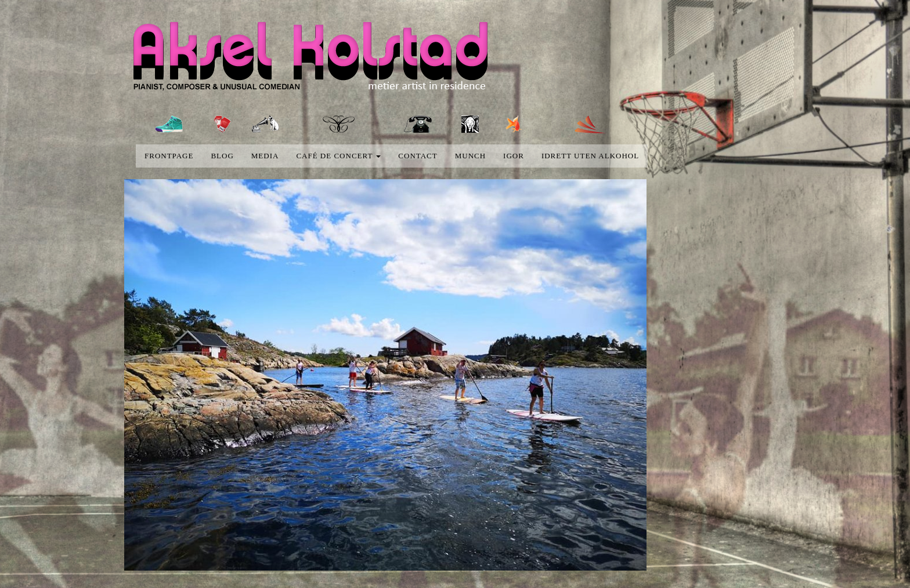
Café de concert (338, 156)
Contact (418, 156)
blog (222, 156)
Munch (470, 156)
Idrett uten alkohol (590, 156)
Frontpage (169, 156)
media (265, 156)
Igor (514, 156)
